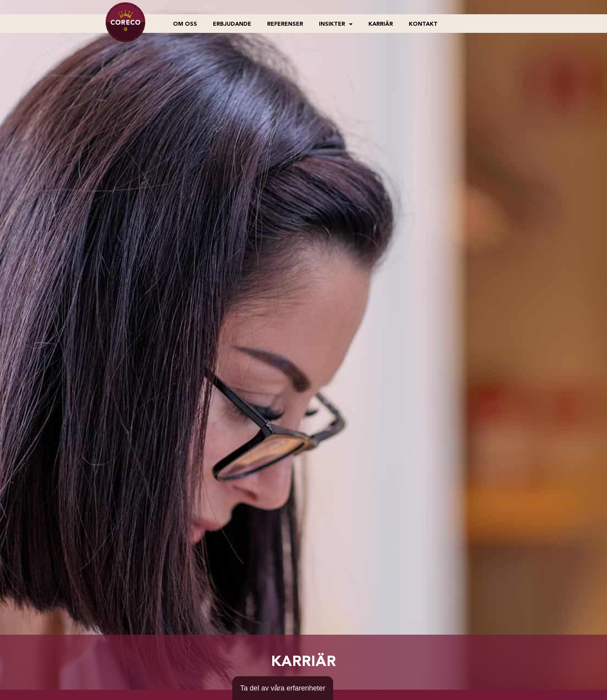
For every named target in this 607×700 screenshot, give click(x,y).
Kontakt (423, 24)
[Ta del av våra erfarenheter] (283, 688)
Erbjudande (232, 24)
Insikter (336, 24)
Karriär (381, 24)
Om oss (185, 24)
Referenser (285, 24)
